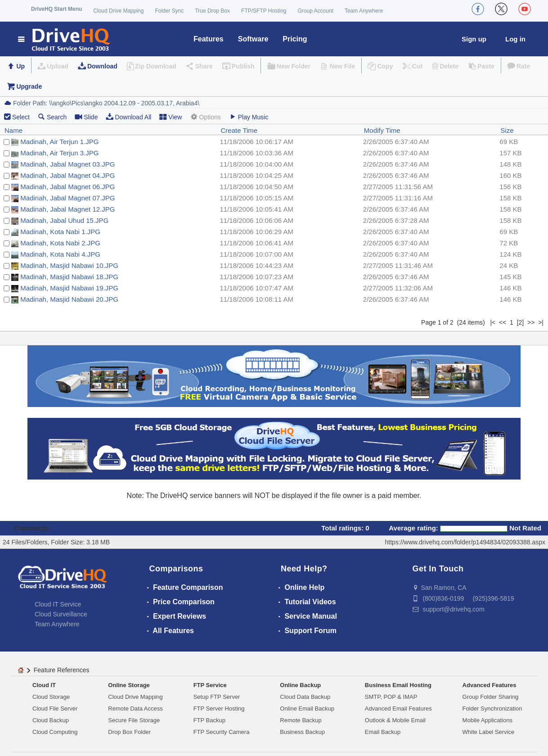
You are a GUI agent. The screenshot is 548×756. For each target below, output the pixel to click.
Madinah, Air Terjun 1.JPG (59, 142)
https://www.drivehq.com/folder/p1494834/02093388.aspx (465, 542)
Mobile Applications (487, 720)
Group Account (316, 11)
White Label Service (489, 732)
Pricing (295, 39)
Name (13, 130)
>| (541, 322)
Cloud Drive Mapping (118, 11)
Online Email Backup (307, 708)
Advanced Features (490, 685)
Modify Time (382, 130)
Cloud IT (44, 685)
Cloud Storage (51, 697)
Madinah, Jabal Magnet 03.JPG (67, 164)
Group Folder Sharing (491, 697)
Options (205, 117)
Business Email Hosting (398, 685)
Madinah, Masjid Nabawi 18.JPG (69, 277)
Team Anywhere (364, 11)
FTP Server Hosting (219, 708)
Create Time (239, 130)
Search (52, 117)
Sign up (474, 39)
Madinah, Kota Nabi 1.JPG (60, 232)
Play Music (249, 117)
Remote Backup (301, 720)
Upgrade (29, 86)
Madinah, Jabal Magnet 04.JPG (67, 175)
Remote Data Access (135, 708)
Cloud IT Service (58, 604)
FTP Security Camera (222, 732)
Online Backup (300, 685)
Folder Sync (169, 11)
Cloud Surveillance (61, 614)
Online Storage (129, 685)
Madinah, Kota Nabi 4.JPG (60, 254)
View (171, 117)
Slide (86, 117)
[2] (521, 322)
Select (21, 117)
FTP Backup (209, 720)
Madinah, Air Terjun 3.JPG (59, 153)
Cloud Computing (55, 732)
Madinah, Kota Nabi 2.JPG (60, 243)
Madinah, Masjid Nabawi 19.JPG (69, 288)
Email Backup (383, 732)
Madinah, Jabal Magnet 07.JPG (67, 198)
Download (102, 66)
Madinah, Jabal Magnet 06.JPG (67, 187)
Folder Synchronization (492, 708)
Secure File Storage (134, 720)
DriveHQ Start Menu (56, 9)
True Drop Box (212, 11)
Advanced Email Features (398, 708)
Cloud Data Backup (305, 697)
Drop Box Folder (129, 732)
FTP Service (210, 685)
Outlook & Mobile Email (395, 720)
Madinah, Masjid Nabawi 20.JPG (69, 299)
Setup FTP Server (217, 697)
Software (253, 39)
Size (507, 130)
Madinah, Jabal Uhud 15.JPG (64, 220)
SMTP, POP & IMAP (391, 697)
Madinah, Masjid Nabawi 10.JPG (69, 265)
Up (20, 66)
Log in (515, 39)
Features (209, 39)
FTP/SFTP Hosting (264, 11)
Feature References (62, 670)
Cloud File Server (55, 708)
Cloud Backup (51, 720)
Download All (128, 117)
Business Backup (302, 732)
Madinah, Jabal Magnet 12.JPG (67, 209)
